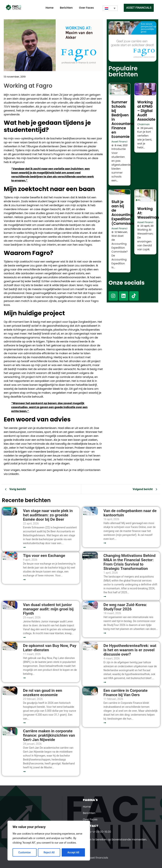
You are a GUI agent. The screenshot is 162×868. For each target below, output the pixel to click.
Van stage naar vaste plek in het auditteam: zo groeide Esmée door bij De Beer (48, 515)
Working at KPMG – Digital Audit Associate (146, 111)
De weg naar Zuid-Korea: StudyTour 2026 (125, 607)
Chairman (143, 124)
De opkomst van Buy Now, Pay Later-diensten (50, 648)
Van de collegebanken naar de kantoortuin (130, 513)
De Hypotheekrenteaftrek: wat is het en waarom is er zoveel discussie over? (130, 650)
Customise (24, 852)
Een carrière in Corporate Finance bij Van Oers (126, 693)
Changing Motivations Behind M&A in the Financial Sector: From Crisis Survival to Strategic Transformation (130, 562)
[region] (49, 841)
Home (49, 8)
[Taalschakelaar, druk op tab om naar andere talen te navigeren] (110, 8)
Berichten (66, 8)
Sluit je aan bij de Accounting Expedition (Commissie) (124, 213)
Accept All (73, 852)
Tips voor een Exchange (44, 556)
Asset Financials (121, 142)
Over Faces (86, 8)
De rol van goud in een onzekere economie (43, 693)
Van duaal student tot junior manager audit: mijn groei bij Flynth (48, 609)
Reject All (49, 852)
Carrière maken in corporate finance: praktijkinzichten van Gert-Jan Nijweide (49, 735)
